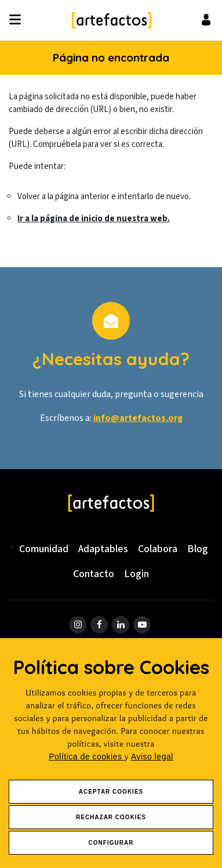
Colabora (158, 549)
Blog (198, 549)
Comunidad (44, 549)
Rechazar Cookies (111, 817)
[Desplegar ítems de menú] (18, 20)
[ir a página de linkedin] (121, 625)
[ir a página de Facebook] (99, 625)
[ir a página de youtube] (142, 625)
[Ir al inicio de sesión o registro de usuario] (206, 19)
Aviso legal (152, 757)
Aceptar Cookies (111, 792)
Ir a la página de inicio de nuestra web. (94, 219)
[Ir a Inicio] (111, 20)
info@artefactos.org (138, 418)
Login (137, 574)
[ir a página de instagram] (78, 625)
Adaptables (103, 549)
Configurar (111, 843)
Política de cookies (87, 757)
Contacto (94, 574)
